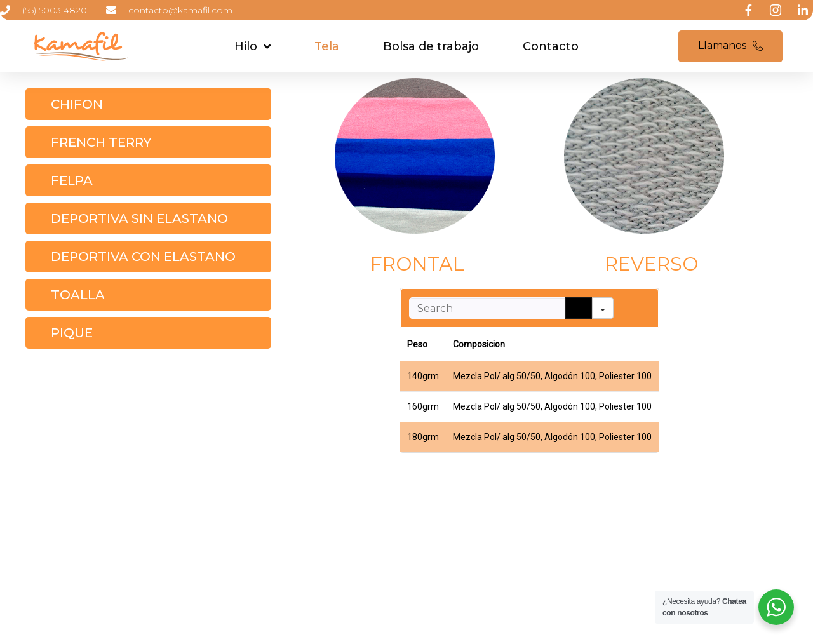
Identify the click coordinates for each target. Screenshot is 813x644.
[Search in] (603, 308)
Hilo (252, 46)
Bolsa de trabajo (431, 46)
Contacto (551, 46)
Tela (327, 46)
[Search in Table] (487, 308)
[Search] (579, 308)
